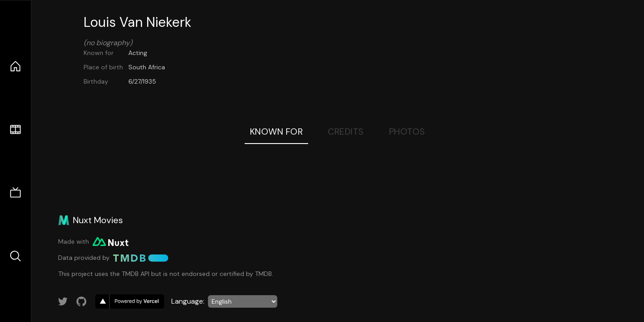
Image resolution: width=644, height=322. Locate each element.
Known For (277, 131)
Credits (346, 131)
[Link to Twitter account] (63, 301)
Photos (407, 131)
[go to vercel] (130, 301)
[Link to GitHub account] (81, 301)
